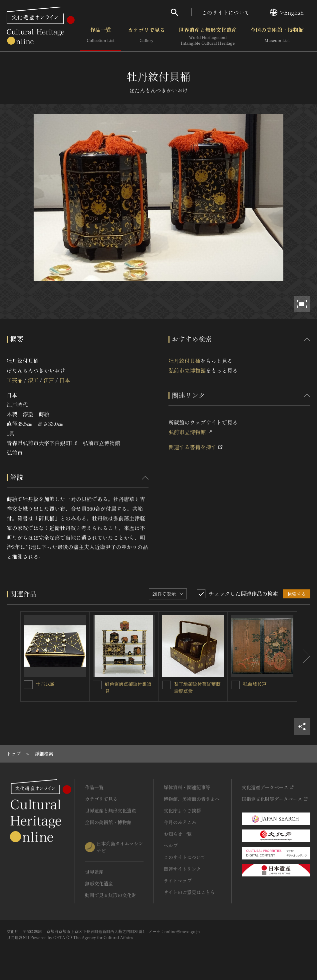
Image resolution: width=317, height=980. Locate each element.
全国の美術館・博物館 (277, 36)
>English (287, 12)
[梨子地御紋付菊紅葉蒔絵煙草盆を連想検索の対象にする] (166, 685)
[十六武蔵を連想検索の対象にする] (28, 685)
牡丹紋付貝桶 (184, 361)
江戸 (49, 380)
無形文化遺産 (99, 883)
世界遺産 (94, 872)
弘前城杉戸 (255, 684)
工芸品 (15, 380)
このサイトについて (226, 12)
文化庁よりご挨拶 (182, 811)
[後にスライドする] (304, 656)
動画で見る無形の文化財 (111, 895)
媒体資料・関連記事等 (187, 787)
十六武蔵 (45, 684)
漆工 (33, 380)
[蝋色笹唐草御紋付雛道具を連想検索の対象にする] (97, 685)
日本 (65, 380)
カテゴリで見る (147, 36)
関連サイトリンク (182, 869)
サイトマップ (178, 880)
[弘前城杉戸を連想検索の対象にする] (235, 685)
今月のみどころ (180, 822)
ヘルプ (171, 845)
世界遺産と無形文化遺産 (208, 36)
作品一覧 (101, 36)
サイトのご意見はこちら (189, 892)
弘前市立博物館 (187, 370)
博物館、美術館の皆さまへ (192, 799)
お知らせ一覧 (178, 834)
